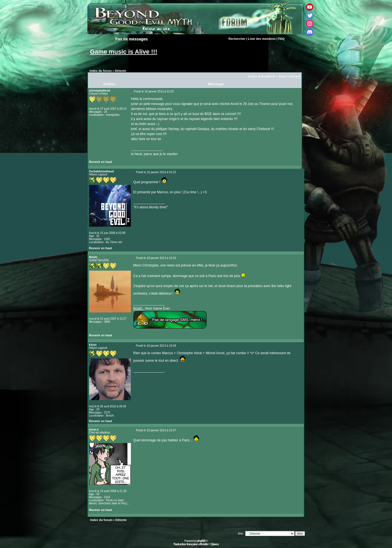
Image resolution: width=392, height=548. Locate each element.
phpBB (201, 541)
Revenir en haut (101, 162)
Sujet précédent (262, 76)
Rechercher (237, 39)
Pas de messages (132, 39)
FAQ (281, 39)
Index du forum (101, 71)
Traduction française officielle (190, 544)
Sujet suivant (290, 76)
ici (159, 139)
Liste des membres (262, 39)
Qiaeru (215, 544)
